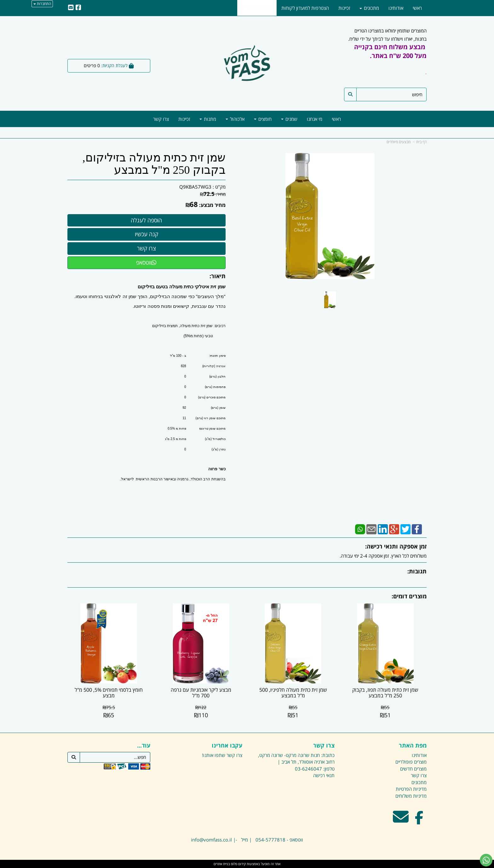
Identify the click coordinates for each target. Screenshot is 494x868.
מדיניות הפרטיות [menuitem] (411, 789)
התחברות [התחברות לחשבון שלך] (42, 4)
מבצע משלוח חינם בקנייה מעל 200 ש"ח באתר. (390, 51)
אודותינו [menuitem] (396, 8)
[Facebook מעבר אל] (419, 821)
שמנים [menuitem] (289, 119)
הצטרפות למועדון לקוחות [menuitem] (305, 8)
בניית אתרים (222, 864)
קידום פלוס (238, 864)
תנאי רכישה (324, 775)
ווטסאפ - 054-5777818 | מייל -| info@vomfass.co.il (247, 840)
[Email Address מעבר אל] (401, 821)
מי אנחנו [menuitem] (315, 119)
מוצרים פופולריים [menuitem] (411, 762)
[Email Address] (71, 8)
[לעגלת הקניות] (109, 66)
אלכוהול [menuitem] (235, 119)
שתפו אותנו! (214, 755)
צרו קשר (234, 755)
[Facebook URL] (78, 8)
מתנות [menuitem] (208, 119)
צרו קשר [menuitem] (161, 119)
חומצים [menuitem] (263, 119)
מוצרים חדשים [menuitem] (413, 769)
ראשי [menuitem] (336, 119)
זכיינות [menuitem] (184, 119)
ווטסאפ (146, 262)
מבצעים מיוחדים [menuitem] (257, 8)
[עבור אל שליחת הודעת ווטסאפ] (486, 860)
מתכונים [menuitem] (369, 8)
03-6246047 (308, 769)
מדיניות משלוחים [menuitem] (411, 796)
